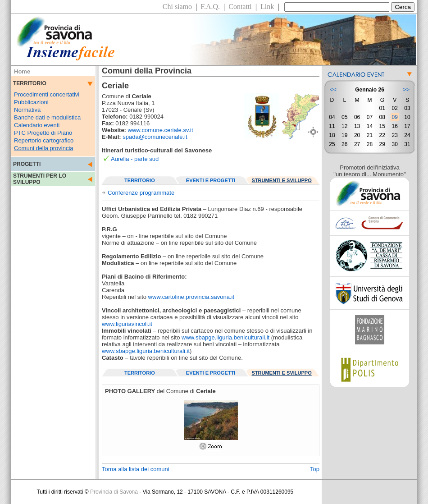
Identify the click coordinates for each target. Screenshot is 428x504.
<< (333, 89)
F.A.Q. (210, 7)
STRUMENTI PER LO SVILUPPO (40, 179)
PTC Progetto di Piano (43, 133)
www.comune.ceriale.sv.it (161, 130)
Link (267, 7)
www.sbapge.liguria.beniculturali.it (225, 337)
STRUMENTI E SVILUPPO (282, 180)
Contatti (240, 7)
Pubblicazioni (31, 102)
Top (315, 469)
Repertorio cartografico (44, 140)
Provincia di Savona (114, 492)
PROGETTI (27, 164)
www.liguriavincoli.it (127, 324)
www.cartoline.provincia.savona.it (191, 297)
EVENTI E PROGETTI (211, 180)
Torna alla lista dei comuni (136, 469)
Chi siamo (177, 7)
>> (406, 89)
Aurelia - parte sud (135, 159)
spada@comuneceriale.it (155, 137)
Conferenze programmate (141, 193)
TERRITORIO (140, 180)
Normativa (27, 110)
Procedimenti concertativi (47, 94)
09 (394, 117)
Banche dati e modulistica (47, 117)
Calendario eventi (37, 125)
